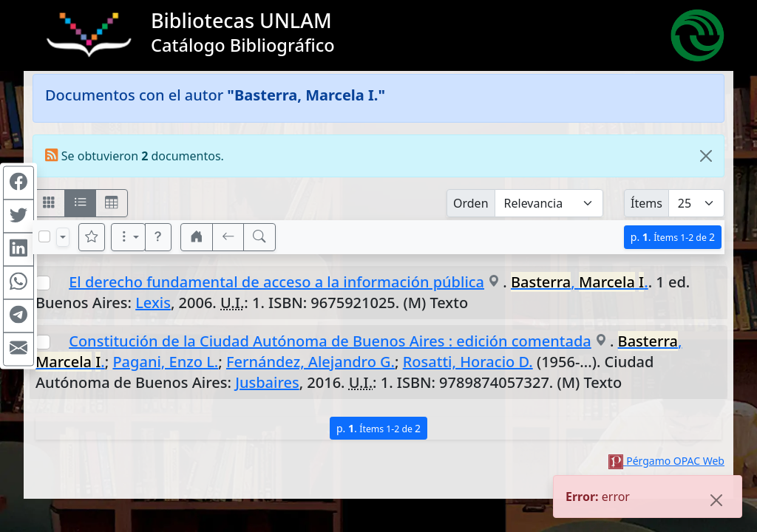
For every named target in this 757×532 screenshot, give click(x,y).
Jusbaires (267, 382)
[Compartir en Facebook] (18, 183)
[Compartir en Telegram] (18, 316)
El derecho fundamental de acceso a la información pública (276, 282)
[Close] (706, 156)
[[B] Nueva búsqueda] (259, 237)
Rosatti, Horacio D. (468, 362)
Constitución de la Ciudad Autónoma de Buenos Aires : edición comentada (330, 341)
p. (673, 237)
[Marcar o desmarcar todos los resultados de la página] (44, 236)
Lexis (153, 303)
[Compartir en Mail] (18, 349)
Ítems (646, 203)
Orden (471, 203)
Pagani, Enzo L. (165, 362)
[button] (158, 237)
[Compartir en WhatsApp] (18, 283)
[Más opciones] (129, 237)
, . (580, 282)
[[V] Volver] (228, 237)
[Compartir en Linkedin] (18, 250)
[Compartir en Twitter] (18, 216)
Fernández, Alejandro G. (310, 362)
